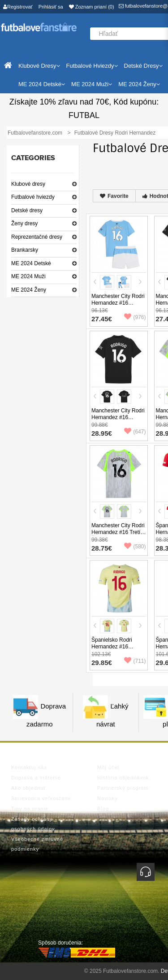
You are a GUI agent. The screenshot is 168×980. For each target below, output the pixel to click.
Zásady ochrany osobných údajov (33, 824)
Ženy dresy (24, 223)
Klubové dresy (28, 184)
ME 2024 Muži (28, 276)
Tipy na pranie (30, 809)
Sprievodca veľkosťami (41, 798)
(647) (135, 432)
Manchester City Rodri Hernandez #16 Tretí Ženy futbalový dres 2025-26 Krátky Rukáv (118, 536)
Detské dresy (27, 210)
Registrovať (18, 7)
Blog (103, 809)
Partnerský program (123, 788)
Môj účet (108, 767)
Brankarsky (25, 250)
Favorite (114, 196)
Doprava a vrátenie (36, 778)
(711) (135, 661)
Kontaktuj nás (29, 767)
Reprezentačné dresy (37, 237)
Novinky (108, 798)
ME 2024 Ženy (29, 290)
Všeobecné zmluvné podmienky (37, 844)
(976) (135, 317)
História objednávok (123, 778)
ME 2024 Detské (31, 263)
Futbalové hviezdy (33, 197)
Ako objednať (28, 788)
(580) (135, 547)
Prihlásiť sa (51, 7)
